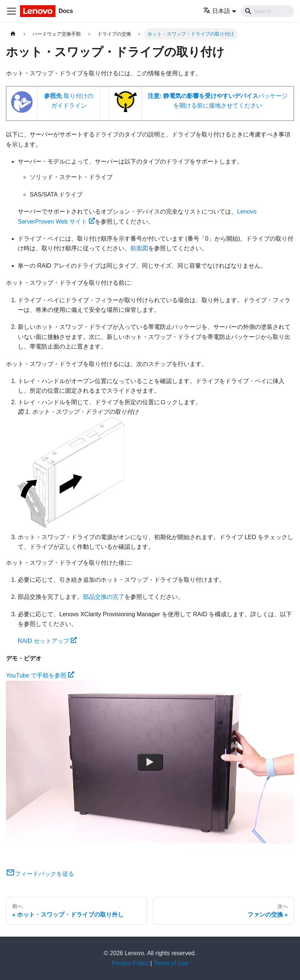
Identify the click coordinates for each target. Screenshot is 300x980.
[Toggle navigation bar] (11, 11)
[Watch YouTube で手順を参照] (150, 762)
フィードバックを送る (40, 874)
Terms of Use (171, 963)
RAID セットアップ (47, 641)
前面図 (139, 248)
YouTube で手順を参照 (40, 675)
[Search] (267, 11)
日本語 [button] (216, 11)
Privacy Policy (130, 963)
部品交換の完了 (104, 597)
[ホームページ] (13, 34)
